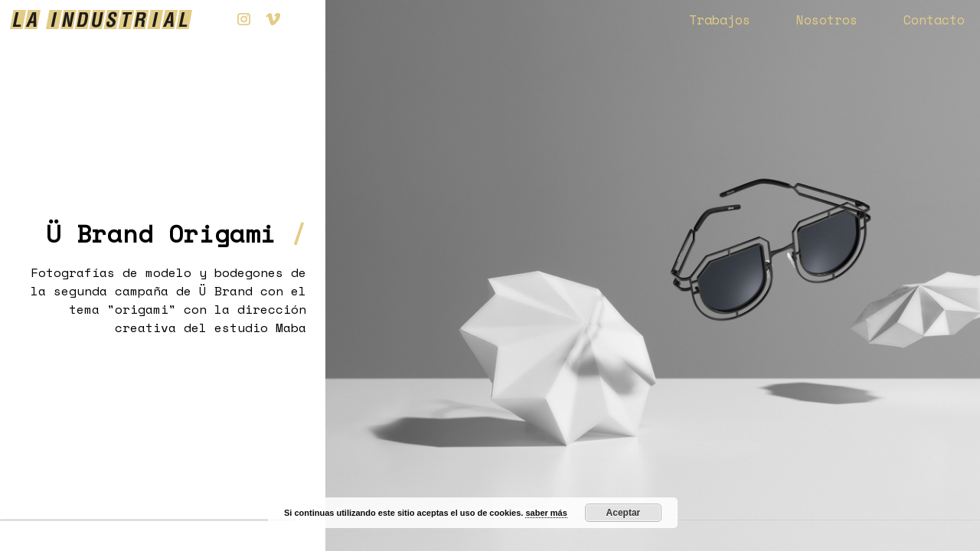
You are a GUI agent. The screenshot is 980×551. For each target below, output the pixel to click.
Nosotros (827, 20)
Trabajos (720, 20)
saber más (546, 513)
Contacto (934, 20)
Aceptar (624, 513)
